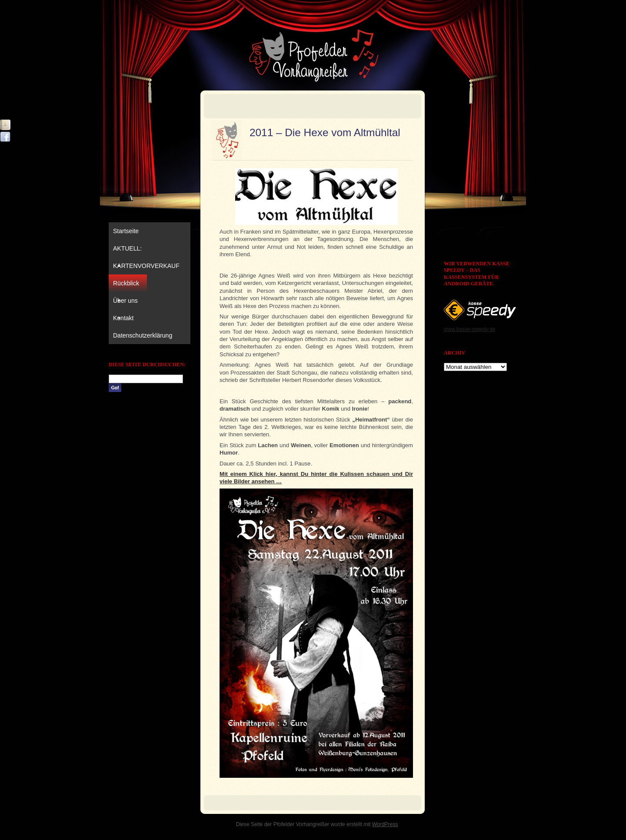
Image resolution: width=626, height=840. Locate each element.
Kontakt (123, 318)
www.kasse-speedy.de (470, 329)
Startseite (126, 231)
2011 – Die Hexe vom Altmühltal (325, 132)
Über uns (125, 303)
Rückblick (126, 286)
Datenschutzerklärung (143, 335)
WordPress (385, 824)
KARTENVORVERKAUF (146, 266)
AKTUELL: (127, 251)
